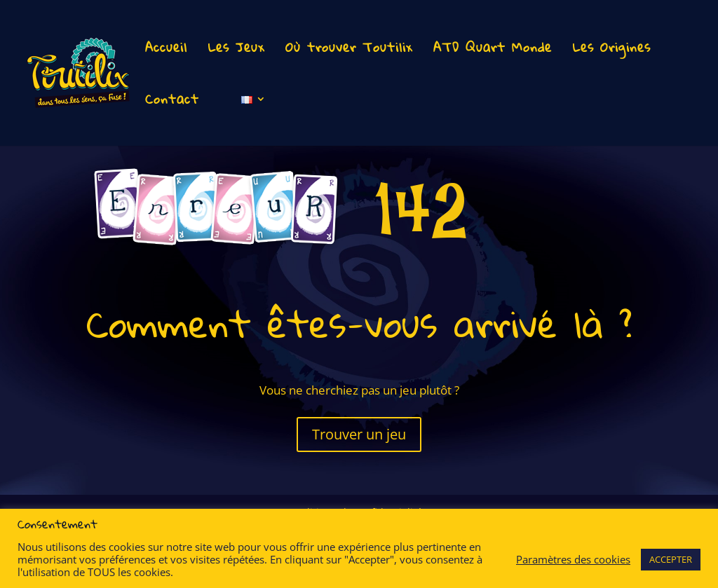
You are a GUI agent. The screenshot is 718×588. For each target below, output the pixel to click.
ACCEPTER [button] (671, 559)
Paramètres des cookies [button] (573, 559)
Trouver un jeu (359, 434)
